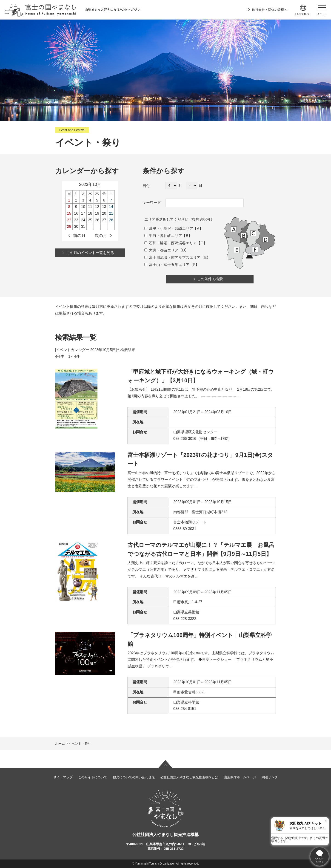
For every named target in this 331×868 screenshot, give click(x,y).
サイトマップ (63, 777)
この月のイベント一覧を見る (90, 253)
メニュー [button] (322, 14)
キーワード (152, 203)
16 (76, 213)
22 (69, 220)
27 (104, 220)
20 (104, 213)
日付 (146, 186)
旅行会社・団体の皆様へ (270, 10)
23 (76, 220)
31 (83, 226)
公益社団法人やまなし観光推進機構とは (189, 777)
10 (83, 207)
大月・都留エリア (161, 250)
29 (69, 226)
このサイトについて (93, 777)
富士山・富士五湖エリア (167, 265)
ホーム (60, 744)
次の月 (101, 236)
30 (76, 226)
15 (69, 213)
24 (83, 220)
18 (90, 213)
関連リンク (270, 777)
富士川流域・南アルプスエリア (172, 258)
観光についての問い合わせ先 (134, 777)
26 (97, 220)
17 (83, 213)
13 (104, 207)
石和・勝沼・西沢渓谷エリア (171, 243)
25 (90, 220)
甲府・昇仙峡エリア (163, 236)
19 (97, 213)
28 (111, 220)
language (303, 14)
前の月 (79, 236)
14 (111, 207)
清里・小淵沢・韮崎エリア (169, 229)
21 (111, 213)
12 (97, 207)
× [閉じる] (326, 821)
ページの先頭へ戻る (165, 764)
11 (90, 207)
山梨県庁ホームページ (240, 777)
